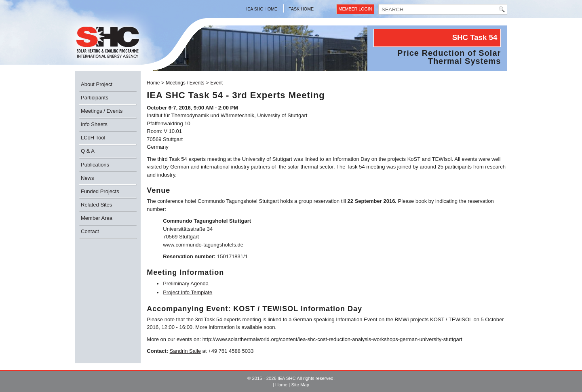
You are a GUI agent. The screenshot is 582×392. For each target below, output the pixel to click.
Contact (90, 231)
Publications (95, 165)
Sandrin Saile (185, 351)
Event (216, 83)
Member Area (97, 218)
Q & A (88, 151)
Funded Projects (100, 191)
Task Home (301, 9)
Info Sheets (94, 124)
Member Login (355, 9)
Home (153, 83)
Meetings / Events (102, 111)
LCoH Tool (93, 138)
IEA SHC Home (262, 9)
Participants (95, 98)
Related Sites (96, 205)
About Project (97, 84)
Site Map (300, 385)
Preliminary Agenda (186, 283)
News (88, 178)
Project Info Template (188, 292)
